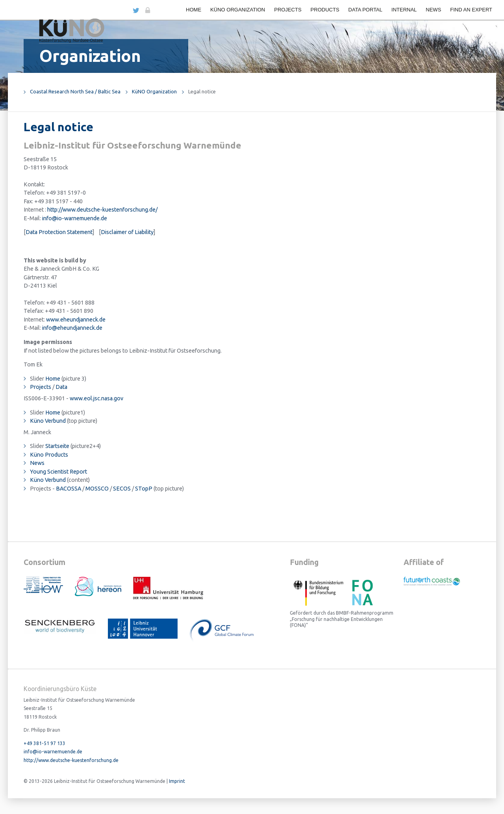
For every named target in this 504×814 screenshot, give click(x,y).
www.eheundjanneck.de (76, 320)
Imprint (177, 781)
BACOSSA (69, 489)
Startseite (57, 446)
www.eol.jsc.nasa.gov (96, 398)
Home (194, 10)
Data (61, 387)
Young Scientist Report (58, 472)
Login (147, 10)
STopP (144, 489)
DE (124, 10)
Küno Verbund (48, 421)
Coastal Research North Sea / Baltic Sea (75, 91)
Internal (404, 10)
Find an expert (471, 10)
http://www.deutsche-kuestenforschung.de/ (102, 210)
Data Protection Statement (59, 232)
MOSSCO (97, 489)
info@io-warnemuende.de (75, 218)
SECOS (122, 489)
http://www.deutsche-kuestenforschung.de (71, 760)
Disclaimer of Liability (127, 232)
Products (325, 10)
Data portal (365, 10)
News (433, 10)
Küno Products (49, 455)
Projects (288, 10)
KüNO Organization (238, 10)
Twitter (136, 10)
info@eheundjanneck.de (72, 328)
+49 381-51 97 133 (44, 743)
